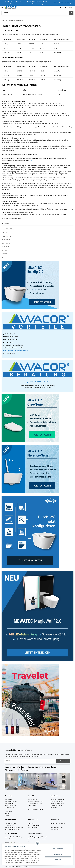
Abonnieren (63, 761)
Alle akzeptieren (58, 849)
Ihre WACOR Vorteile (11, 823)
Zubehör (4, 250)
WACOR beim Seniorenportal (14, 827)
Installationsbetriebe (57, 803)
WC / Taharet (6, 243)
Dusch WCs (5, 232)
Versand (26, 866)
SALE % (7, 816)
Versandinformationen (58, 799)
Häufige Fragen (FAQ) (57, 801)
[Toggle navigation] (2, 7)
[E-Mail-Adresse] (30, 761)
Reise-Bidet (5, 247)
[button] (61, 8)
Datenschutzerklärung (38, 754)
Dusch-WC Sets (9, 803)
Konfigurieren (58, 854)
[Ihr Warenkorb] (68, 8)
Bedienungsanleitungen (58, 823)
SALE (3, 257)
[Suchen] (35, 13)
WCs (6, 810)
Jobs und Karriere (33, 827)
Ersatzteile (54, 807)
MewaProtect (9, 825)
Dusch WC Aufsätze (8, 229)
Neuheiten (5, 254)
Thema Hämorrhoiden (12, 829)
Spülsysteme (6, 240)
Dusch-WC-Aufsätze (11, 801)
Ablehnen (58, 860)
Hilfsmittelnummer (57, 805)
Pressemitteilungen (34, 825)
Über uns (31, 823)
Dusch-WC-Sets (6, 236)
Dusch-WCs (8, 799)
